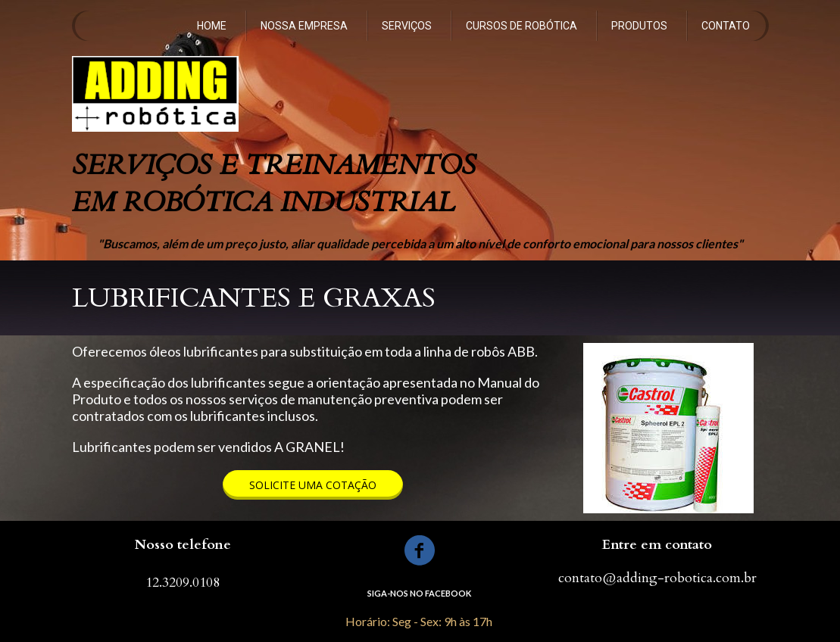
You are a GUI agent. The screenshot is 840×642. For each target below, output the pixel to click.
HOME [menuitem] (212, 26)
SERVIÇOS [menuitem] (407, 26)
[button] (313, 485)
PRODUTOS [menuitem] (639, 26)
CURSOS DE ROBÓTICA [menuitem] (521, 26)
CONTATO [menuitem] (726, 26)
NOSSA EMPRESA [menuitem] (304, 26)
